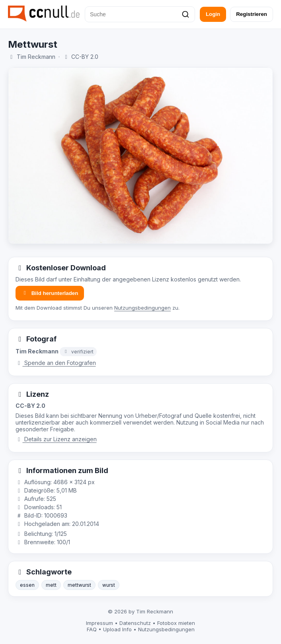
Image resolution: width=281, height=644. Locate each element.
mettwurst (79, 585)
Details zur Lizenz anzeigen (56, 439)
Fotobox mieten (176, 623)
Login (213, 14)
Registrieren (252, 14)
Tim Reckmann (36, 57)
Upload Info (117, 629)
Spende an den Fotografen (56, 363)
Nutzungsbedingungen (142, 308)
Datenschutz (135, 623)
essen (27, 585)
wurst (109, 585)
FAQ (92, 629)
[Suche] (140, 14)
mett (51, 585)
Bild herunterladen (50, 293)
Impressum (100, 623)
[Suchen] (185, 14)
